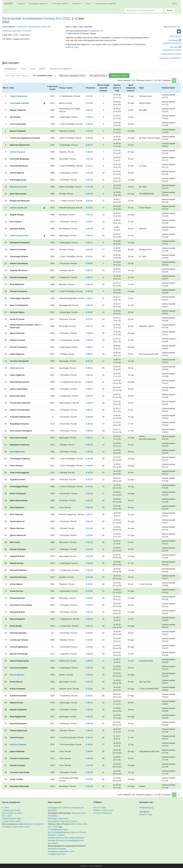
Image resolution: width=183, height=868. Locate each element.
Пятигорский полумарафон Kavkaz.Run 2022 (36, 18)
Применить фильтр (119, 76)
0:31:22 (89, 486)
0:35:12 (89, 703)
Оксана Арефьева (18, 208)
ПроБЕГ (9, 4)
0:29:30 (89, 382)
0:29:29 (89, 375)
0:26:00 (89, 284)
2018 (85, 824)
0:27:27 (89, 319)
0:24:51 (89, 256)
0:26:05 (89, 291)
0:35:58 (89, 717)
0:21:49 (89, 187)
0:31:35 (89, 507)
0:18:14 (89, 110)
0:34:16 (89, 675)
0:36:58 (89, 751)
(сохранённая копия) (172, 43)
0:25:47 (89, 270)
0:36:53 (89, 744)
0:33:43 (89, 626)
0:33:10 (89, 605)
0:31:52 (89, 542)
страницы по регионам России (16, 827)
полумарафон (10, 69)
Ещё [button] (89, 4)
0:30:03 (89, 424)
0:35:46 (89, 710)
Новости (21, 4)
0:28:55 (89, 354)
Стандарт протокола (57, 854)
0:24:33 (89, 249)
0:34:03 (89, 633)
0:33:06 (89, 598)
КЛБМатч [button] (77, 4)
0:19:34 (89, 131)
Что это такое (100, 808)
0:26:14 (89, 298)
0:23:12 (89, 215)
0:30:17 (89, 438)
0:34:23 (89, 682)
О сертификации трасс (58, 829)
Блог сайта (7, 816)
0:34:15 (89, 668)
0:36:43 (89, 730)
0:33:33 (89, 619)
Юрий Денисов (17, 368)
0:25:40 (89, 263)
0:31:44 (89, 528)
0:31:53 (89, 549)
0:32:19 (89, 570)
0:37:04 (89, 772)
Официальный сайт (172, 27)
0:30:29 (89, 452)
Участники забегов (60, 4)
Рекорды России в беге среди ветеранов (66, 838)
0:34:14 (89, 661)
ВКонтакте (29, 824)
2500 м (42, 69)
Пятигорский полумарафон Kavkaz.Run (34, 27)
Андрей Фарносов (19, 96)
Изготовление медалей (106, 4)
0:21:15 (89, 159)
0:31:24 (89, 493)
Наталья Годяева (18, 744)
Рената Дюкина (17, 675)
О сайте (6, 808)
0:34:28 (89, 689)
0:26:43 (89, 312)
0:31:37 (89, 514)
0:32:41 (89, 584)
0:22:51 (89, 208)
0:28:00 (89, 333)
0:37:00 (89, 765)
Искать (170, 10)
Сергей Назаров (17, 152)
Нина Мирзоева (17, 452)
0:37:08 (89, 779)
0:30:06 (89, 431)
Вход (175, 4)
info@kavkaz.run (96, 31)
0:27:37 (89, 326)
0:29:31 (89, 389)
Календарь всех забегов (59, 808)
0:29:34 (89, 403)
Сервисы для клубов (11, 810)
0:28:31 (89, 347)
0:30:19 (89, 445)
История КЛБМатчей (103, 813)
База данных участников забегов (63, 821)
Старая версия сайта (11, 821)
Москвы (75, 813)
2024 (74, 824)
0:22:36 (89, 201)
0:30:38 (89, 459)
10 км (24, 69)
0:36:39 (89, 724)
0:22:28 (89, 194)
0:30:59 (89, 473)
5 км (33, 69)
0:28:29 (89, 340)
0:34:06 (89, 640)
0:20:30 (89, 152)
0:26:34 (89, 305)
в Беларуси (61, 849)
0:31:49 (89, 535)
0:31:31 (89, 500)
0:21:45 (89, 173)
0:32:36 (89, 577)
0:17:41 (89, 96)
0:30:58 (89, 466)
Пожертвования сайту (12, 819)
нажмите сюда (72, 47)
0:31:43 (89, 521)
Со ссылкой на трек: (43, 75)
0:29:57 (89, 410)
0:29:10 (89, 361)
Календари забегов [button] (38, 4)
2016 (55, 827)
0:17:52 (89, 103)
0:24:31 (89, 242)
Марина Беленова (18, 187)
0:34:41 (89, 696)
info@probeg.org (146, 808)
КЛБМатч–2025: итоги (103, 810)
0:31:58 (89, 556)
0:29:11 (89, 368)
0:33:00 (89, 591)
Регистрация (175, 36)
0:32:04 (89, 563)
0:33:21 (89, 612)
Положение (175, 40)
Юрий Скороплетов (19, 236)
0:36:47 (89, 737)
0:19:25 (89, 124)
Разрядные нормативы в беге (61, 851)
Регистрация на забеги (12, 813)
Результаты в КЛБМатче (170, 58)
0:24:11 (89, 236)
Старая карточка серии (171, 54)
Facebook (39, 824)
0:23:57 (89, 222)
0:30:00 (89, 417)
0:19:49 (89, 138)
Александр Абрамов (20, 103)
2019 (79, 824)
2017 (50, 827)
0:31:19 (89, 480)
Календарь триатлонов (58, 819)
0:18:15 (89, 117)
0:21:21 (89, 166)
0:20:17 (89, 145)
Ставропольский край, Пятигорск (17, 31)
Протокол (176, 47)
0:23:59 (89, 229)
